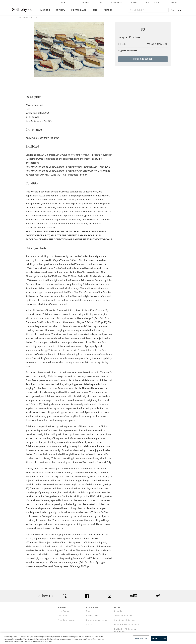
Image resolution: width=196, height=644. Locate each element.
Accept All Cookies (159, 638)
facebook (87, 596)
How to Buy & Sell (154, 2)
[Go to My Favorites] (173, 10)
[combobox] (148, 10)
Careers (90, 625)
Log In (63, 2)
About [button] (100, 2)
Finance (108, 10)
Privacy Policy (93, 616)
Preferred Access (81, 2)
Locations (63, 616)
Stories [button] (134, 2)
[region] (98, 638)
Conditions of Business (125, 620)
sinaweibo (158, 596)
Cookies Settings (141, 638)
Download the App (67, 620)
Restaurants (117, 2)
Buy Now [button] (61, 10)
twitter (65, 596)
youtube (134, 596)
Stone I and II (24, 18)
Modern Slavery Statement (127, 625)
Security (118, 611)
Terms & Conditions (123, 616)
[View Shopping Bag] (180, 10)
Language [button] (174, 2)
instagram (110, 596)
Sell (95, 10)
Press (89, 611)
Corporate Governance (97, 620)
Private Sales (79, 10)
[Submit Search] (166, 10)
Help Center (64, 611)
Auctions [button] (45, 10)
